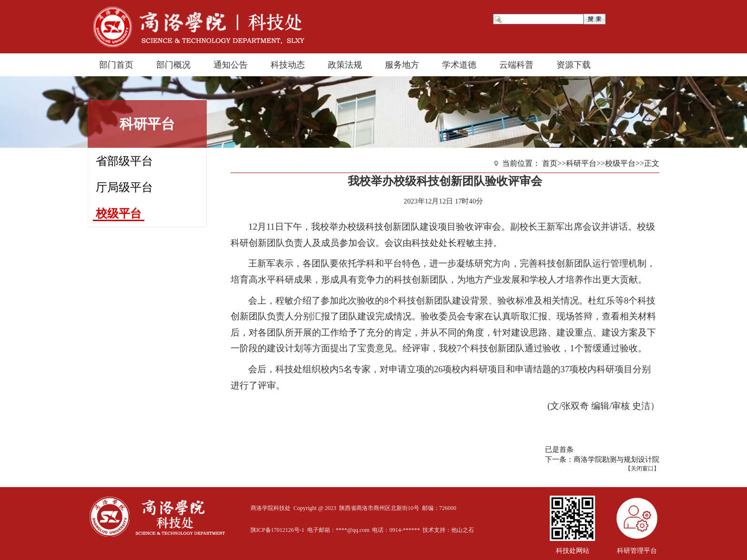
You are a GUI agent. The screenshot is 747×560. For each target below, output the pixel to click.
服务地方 (402, 65)
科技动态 (288, 65)
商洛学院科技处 (271, 508)
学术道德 (459, 65)
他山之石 (463, 530)
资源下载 (574, 65)
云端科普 (516, 65)
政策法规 (345, 65)
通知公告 (231, 65)
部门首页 (116, 65)
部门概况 (173, 65)
